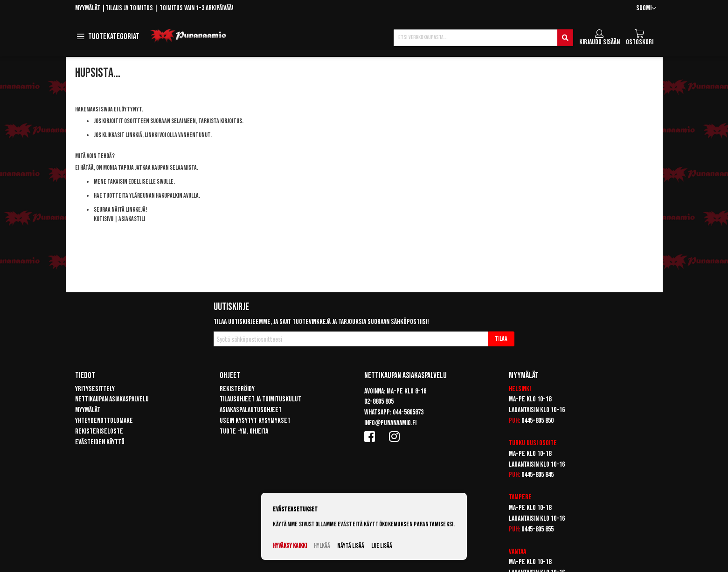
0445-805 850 (537, 421)
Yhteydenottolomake (104, 421)
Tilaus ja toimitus (129, 8)
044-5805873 (408, 412)
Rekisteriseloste (99, 431)
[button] (646, 9)
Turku (517, 443)
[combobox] (483, 38)
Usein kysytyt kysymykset (255, 421)
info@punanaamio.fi (390, 423)
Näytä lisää (351, 546)
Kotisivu (104, 219)
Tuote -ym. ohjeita (244, 431)
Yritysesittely (95, 389)
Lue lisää (382, 546)
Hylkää (322, 546)
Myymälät (88, 8)
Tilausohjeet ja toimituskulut (260, 399)
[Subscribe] (501, 339)
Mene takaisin (111, 182)
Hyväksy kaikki (290, 546)
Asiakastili (132, 219)
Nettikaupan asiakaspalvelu (112, 399)
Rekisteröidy (237, 389)
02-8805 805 (379, 402)
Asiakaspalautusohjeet (251, 410)
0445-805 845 (537, 475)
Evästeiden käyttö (100, 442)
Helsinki (520, 389)
